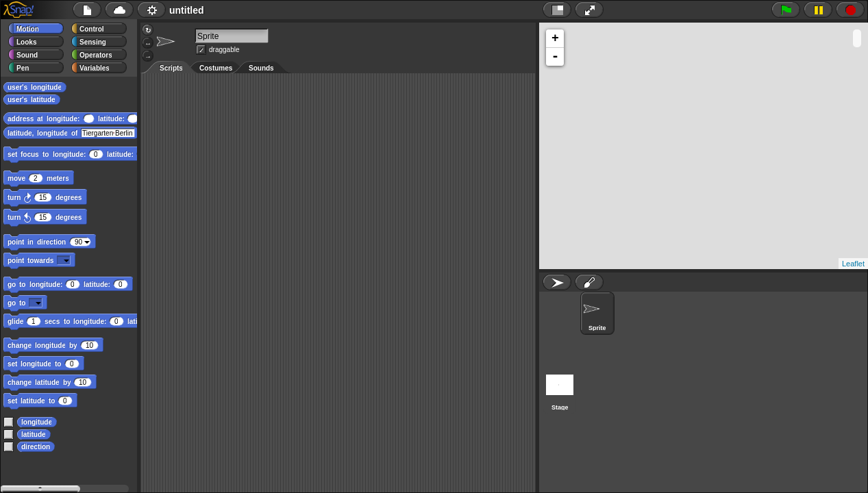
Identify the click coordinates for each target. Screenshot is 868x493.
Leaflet (853, 264)
